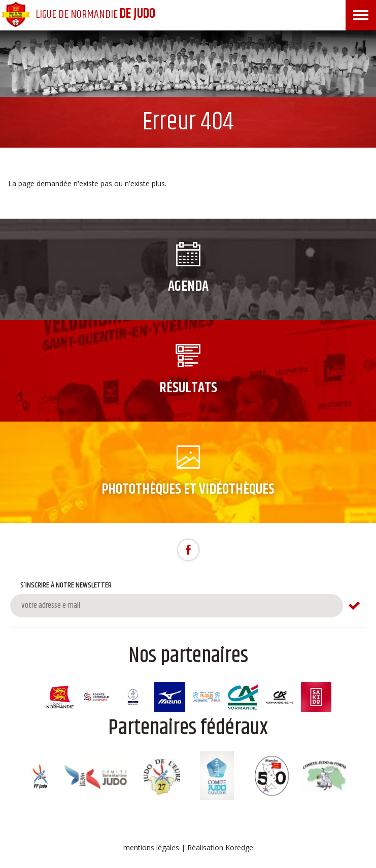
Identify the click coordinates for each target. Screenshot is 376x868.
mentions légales (151, 847)
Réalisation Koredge (220, 847)
